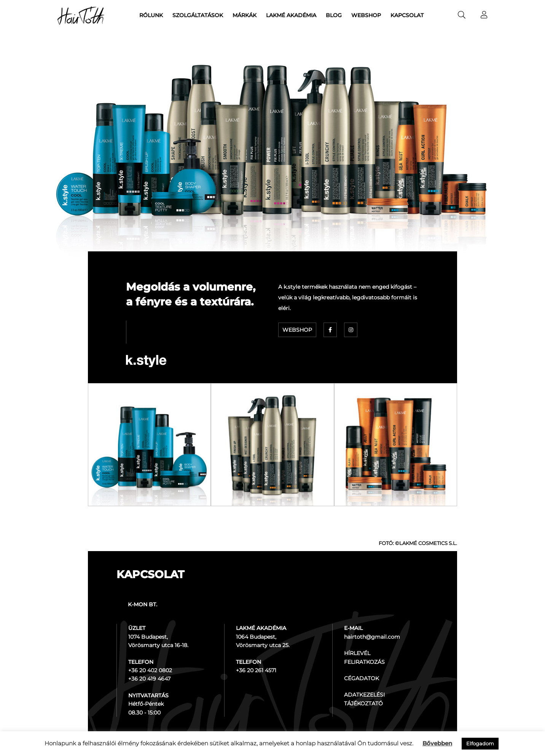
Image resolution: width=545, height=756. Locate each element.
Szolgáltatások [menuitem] (198, 15)
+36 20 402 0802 (150, 670)
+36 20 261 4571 (256, 670)
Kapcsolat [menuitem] (407, 15)
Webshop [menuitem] (366, 15)
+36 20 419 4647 (149, 679)
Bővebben (437, 743)
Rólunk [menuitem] (151, 15)
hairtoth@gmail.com (372, 637)
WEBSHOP (297, 330)
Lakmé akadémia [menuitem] (291, 15)
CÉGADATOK (362, 678)
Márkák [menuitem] (245, 15)
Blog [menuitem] (334, 15)
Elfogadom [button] (480, 743)
